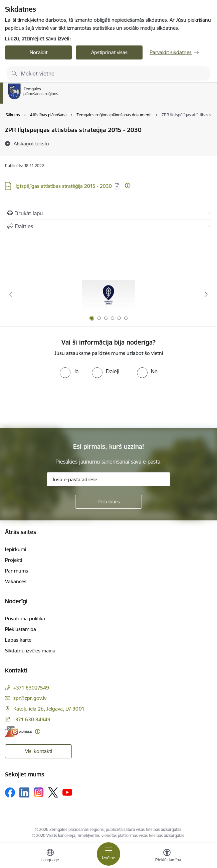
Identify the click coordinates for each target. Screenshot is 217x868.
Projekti (14, 560)
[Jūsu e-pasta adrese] (108, 479)
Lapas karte (18, 640)
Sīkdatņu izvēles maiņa (30, 651)
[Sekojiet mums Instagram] (39, 792)
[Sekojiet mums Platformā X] (53, 792)
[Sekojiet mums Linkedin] (24, 792)
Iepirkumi (16, 549)
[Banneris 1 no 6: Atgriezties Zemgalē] (108, 294)
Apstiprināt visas (109, 52)
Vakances (16, 581)
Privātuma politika (25, 618)
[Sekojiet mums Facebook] (10, 792)
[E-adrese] (18, 731)
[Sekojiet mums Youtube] (67, 792)
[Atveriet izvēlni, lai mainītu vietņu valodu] (50, 856)
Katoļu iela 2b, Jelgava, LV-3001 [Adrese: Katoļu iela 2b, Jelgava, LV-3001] (49, 709)
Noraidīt (39, 52)
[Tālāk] (206, 294)
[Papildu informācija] (128, 185)
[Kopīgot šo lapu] (108, 226)
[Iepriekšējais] (11, 294)
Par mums (17, 571)
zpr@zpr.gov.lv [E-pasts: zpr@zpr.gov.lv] (30, 698)
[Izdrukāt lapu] (108, 213)
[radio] (69, 371)
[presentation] (56, 403)
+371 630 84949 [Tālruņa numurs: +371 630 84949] (32, 719)
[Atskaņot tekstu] (31, 143)
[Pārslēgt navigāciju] (108, 854)
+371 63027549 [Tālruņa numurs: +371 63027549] (31, 688)
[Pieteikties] (108, 502)
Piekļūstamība (21, 629)
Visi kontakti (39, 751)
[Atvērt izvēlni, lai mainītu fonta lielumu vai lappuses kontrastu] (167, 856)
